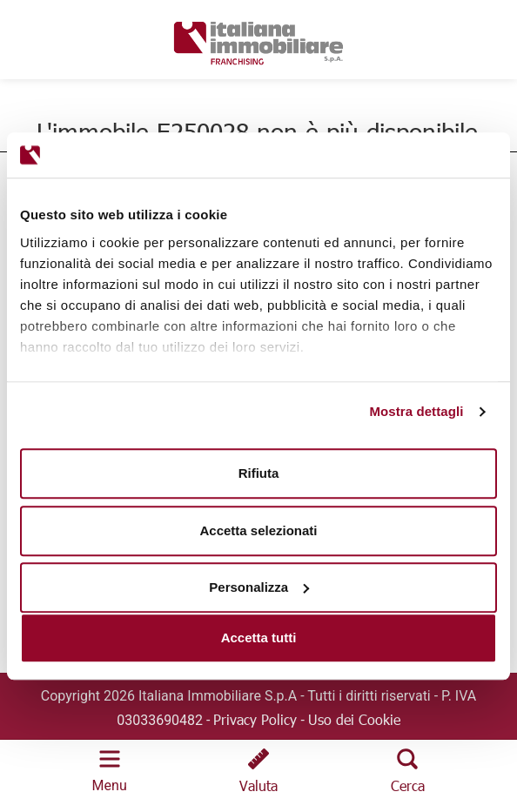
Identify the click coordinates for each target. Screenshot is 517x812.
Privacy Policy (255, 719)
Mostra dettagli (416, 411)
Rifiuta (259, 473)
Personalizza (259, 587)
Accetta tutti (259, 638)
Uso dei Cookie (354, 719)
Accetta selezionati (258, 530)
